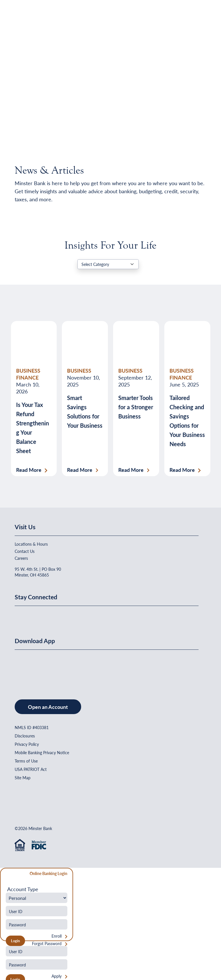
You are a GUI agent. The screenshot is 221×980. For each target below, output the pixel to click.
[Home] (26, 19)
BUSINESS (79, 370)
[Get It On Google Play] (62, 669)
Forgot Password (47, 944)
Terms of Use (26, 761)
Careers (21, 558)
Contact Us (25, 551)
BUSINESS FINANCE (28, 374)
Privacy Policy (27, 744)
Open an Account (48, 707)
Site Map (23, 778)
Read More (29, 470)
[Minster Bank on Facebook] (20, 616)
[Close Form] (8, 874)
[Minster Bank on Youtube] (49, 616)
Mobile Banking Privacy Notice (42, 752)
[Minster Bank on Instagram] (62, 616)
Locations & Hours (31, 544)
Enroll (57, 936)
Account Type (23, 889)
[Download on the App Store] (30, 669)
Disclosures (25, 736)
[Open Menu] (195, 19)
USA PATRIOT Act (31, 769)
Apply (57, 976)
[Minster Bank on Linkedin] (35, 616)
